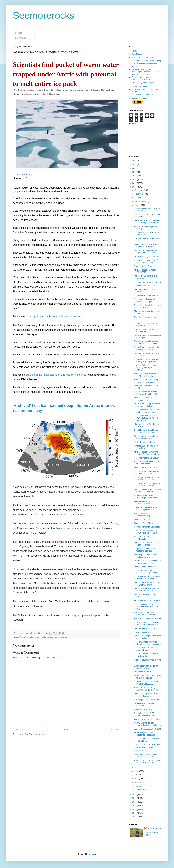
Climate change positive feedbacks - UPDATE (142, 78)
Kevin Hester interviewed (145, 442)
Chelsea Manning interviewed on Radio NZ (147, 740)
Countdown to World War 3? (146, 295)
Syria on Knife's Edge (143, 266)
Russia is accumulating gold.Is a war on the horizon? (147, 485)
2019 (135, 183)
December (139, 190)
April (137, 779)
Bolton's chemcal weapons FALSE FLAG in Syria (145, 756)
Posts (18, 33)
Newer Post (19, 730)
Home (67, 730)
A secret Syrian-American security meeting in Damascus (145, 368)
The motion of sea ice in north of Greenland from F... (147, 584)
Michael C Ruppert (140, 98)
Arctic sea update (142, 632)
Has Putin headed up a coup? (147, 458)
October (138, 198)
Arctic (22, 637)
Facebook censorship (143, 709)
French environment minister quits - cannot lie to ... (146, 437)
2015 (135, 802)
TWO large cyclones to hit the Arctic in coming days (147, 479)
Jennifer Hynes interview (145, 286)
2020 (135, 179)
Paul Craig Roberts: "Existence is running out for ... (147, 746)
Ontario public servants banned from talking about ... (147, 562)
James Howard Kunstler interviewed (144, 704)
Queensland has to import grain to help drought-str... (147, 677)
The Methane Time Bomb (142, 95)
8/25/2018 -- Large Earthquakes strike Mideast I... (148, 637)
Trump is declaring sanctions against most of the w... (146, 252)
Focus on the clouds (143, 519)
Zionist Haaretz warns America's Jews (143, 503)
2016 (135, 798)
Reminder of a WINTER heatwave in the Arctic (145, 714)
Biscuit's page (138, 54)
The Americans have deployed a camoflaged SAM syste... (147, 221)
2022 (135, 172)
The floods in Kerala (143, 672)
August (138, 205)
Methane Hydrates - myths (143, 83)
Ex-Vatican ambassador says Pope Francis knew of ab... (147, 623)
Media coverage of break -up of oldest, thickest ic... (147, 695)
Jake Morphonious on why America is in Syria (145, 300)
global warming (48, 637)
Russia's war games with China (147, 282)
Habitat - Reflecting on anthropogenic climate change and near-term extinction (146, 72)
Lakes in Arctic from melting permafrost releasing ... (146, 246)
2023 (135, 168)
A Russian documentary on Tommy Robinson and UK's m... (147, 607)
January (138, 790)
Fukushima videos (139, 86)
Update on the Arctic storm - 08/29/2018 (146, 324)
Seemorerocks (44, 15)
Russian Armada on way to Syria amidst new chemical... (147, 643)
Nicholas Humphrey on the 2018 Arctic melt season (145, 532)
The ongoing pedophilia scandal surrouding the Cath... (148, 490)
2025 (135, 161)
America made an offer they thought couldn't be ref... (146, 447)
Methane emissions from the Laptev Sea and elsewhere (147, 453)
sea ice (64, 637)
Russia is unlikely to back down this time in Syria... (147, 306)
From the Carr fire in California (147, 601)
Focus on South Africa (143, 523)
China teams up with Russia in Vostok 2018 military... (147, 578)
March (138, 782)
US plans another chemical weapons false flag (146, 550)
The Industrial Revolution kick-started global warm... (147, 590)
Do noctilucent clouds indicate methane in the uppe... (147, 472)
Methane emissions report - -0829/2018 (146, 271)
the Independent (22, 175)
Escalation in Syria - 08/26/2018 (148, 619)
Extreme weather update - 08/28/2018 (145, 330)
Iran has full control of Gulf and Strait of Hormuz (147, 544)
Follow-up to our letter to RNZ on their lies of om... (147, 556)
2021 (135, 176)
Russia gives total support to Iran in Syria (146, 655)
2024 (135, 165)
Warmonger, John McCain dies (147, 700)
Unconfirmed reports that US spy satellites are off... (146, 261)
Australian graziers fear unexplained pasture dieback (148, 724)
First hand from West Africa (146, 567)
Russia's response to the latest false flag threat (147, 463)
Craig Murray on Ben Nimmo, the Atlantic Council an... (146, 431)
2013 (135, 809)
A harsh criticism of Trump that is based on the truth (147, 761)
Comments (20, 38)
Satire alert (139, 751)
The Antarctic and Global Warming (146, 61)
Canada (28, 637)
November (139, 194)
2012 (135, 813)
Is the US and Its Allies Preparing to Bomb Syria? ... (147, 497)
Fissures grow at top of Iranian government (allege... (147, 405)
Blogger (92, 854)
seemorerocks (154, 828)
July (137, 767)
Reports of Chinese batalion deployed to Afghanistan (146, 361)
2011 (135, 817)
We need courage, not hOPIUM (147, 729)
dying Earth (37, 637)
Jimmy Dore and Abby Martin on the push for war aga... (146, 348)
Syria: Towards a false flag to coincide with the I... (146, 375)
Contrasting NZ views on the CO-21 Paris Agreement (146, 572)
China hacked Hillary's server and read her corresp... (146, 411)
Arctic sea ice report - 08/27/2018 (143, 538)
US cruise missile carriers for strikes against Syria (146, 509)
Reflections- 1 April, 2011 (142, 57)
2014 (135, 806)
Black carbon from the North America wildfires (146, 667)
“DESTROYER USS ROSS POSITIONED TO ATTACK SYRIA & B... (147, 418)
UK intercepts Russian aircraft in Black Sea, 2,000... (147, 683)
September (140, 201)
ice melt (57, 637)
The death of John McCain (145, 628)
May (137, 775)
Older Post (114, 730)
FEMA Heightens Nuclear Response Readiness (145, 734)
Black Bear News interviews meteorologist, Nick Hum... (147, 342)
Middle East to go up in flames (147, 257)
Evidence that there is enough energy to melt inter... (147, 381)
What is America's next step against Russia (146, 649)
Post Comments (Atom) (34, 734)
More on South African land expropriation (146, 399)
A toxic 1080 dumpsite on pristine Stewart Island (145, 614)
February (139, 786)
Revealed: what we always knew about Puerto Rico (145, 393)
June (137, 771)
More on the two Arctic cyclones (148, 468)
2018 (135, 187)
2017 (135, 794)
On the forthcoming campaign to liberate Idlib (147, 354)
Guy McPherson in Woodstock (147, 527)
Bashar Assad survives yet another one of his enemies (147, 689)
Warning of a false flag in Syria (147, 719)
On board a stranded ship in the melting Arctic (148, 336)
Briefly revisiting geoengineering (142, 515)
